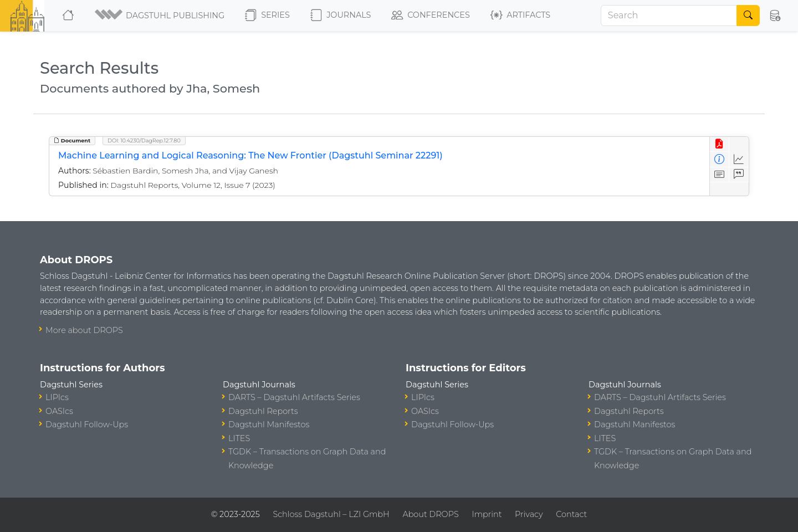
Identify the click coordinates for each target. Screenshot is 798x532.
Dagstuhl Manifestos (269, 424)
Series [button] (267, 16)
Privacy (529, 514)
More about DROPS (84, 330)
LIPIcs (57, 397)
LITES (239, 438)
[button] (160, 16)
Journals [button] (341, 16)
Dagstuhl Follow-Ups (87, 424)
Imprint (487, 514)
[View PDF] (720, 144)
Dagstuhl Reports (263, 411)
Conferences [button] (431, 16)
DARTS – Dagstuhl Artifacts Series (294, 397)
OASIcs (59, 411)
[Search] (669, 16)
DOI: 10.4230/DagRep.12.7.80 (144, 140)
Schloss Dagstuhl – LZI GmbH (331, 514)
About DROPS (430, 514)
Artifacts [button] (520, 16)
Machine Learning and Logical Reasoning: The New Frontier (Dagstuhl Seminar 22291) (250, 155)
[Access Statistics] (739, 159)
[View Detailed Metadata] (720, 159)
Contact (571, 514)
